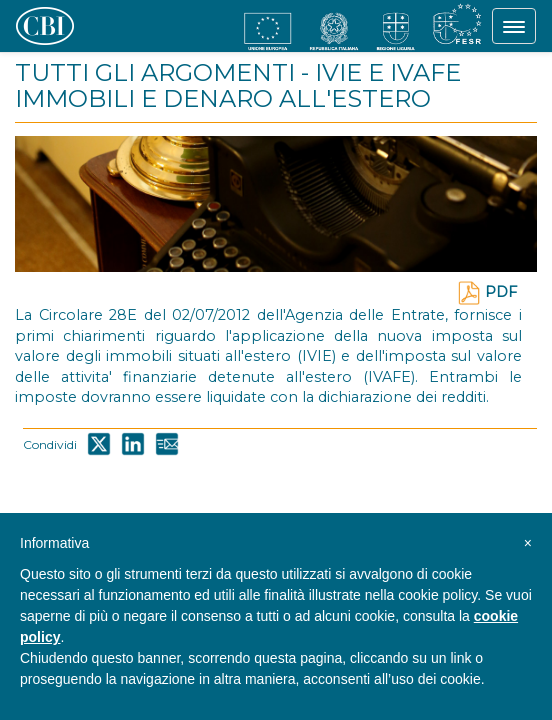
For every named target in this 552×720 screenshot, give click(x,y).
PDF (487, 292)
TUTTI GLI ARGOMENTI (155, 72)
